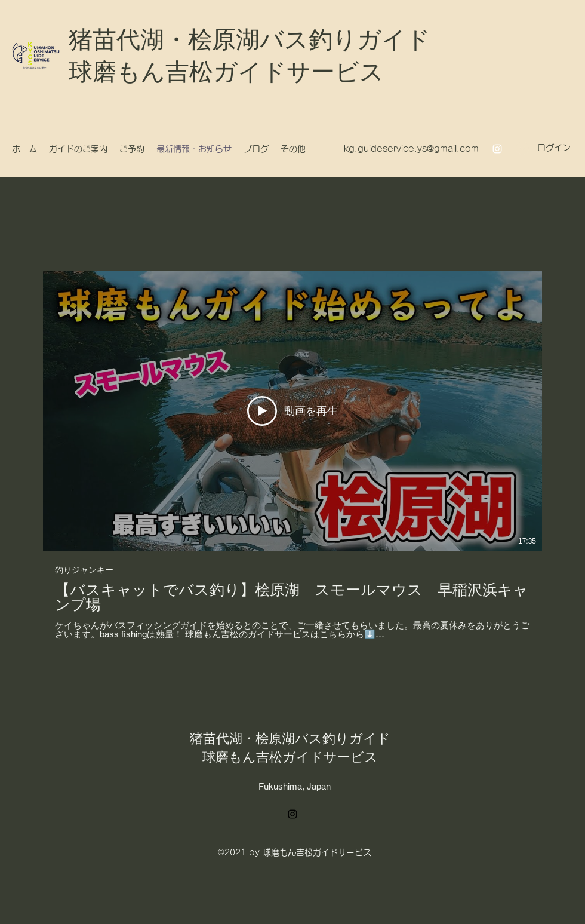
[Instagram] (497, 149)
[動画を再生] (292, 411)
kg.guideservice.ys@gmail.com (411, 149)
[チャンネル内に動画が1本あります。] (292, 455)
